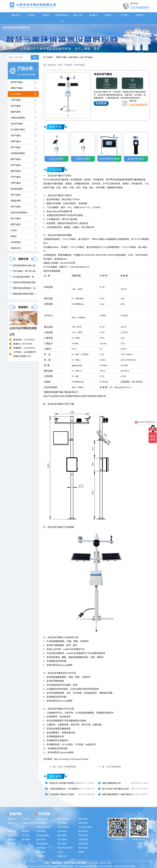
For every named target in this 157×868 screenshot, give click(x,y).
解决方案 (78, 15)
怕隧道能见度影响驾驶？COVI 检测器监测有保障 (25, 294)
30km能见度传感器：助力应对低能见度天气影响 (25, 277)
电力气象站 (16, 218)
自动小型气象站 (86, 57)
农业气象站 (16, 94)
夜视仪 (14, 236)
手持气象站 (16, 177)
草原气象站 (16, 165)
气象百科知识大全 (62, 18)
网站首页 (16, 15)
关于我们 (124, 15)
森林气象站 (16, 159)
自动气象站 (16, 106)
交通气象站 (16, 183)
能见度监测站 (17, 189)
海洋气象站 (16, 207)
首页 (60, 65)
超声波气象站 (17, 82)
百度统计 (12, 844)
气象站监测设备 (18, 118)
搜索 (35, 57)
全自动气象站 (17, 124)
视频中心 (109, 15)
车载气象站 (16, 141)
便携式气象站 (62, 57)
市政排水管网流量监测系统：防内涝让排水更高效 (25, 282)
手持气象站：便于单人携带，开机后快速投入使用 (25, 271)
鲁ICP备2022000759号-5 (85, 866)
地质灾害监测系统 (19, 213)
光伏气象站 (16, 136)
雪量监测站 (16, 201)
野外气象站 (16, 147)
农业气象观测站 (114, 767)
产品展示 (31, 15)
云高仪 (14, 230)
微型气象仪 (16, 224)
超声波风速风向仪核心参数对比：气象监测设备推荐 (25, 265)
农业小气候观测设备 (67, 767)
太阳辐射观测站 (18, 153)
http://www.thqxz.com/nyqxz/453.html (71, 759)
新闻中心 (47, 15)
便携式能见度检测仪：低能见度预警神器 (25, 288)
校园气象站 (73, 57)
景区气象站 (16, 195)
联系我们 (140, 15)
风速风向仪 (16, 248)
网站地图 (26, 840)
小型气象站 (16, 100)
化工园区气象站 (18, 130)
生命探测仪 (16, 242)
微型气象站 (16, 171)
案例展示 (93, 15)
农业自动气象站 (55, 176)
